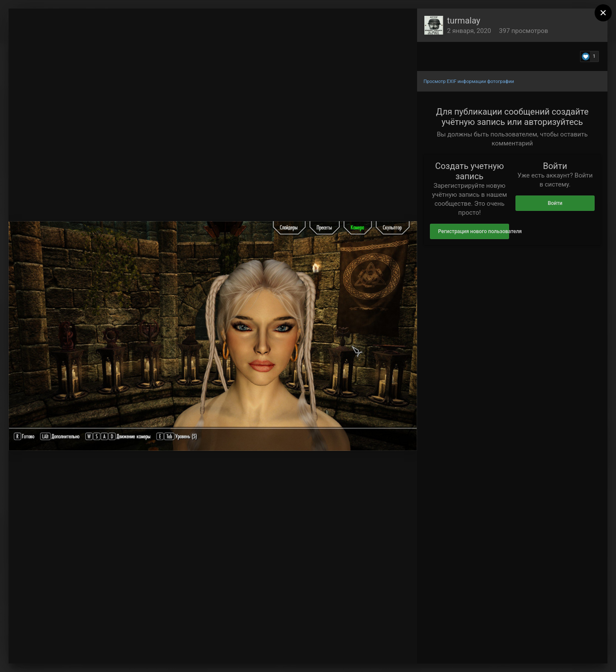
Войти (555, 203)
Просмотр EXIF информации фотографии (469, 81)
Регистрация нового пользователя (474, 231)
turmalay (464, 21)
